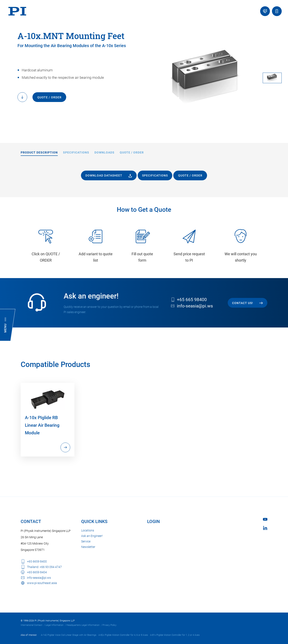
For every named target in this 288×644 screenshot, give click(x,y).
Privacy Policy (109, 625)
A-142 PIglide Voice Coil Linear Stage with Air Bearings (69, 635)
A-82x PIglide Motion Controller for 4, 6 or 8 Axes (123, 635)
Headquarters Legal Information (83, 625)
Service (86, 541)
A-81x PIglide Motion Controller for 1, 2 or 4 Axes (175, 635)
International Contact (32, 625)
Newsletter (88, 547)
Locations (88, 530)
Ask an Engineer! (92, 536)
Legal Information (54, 625)
